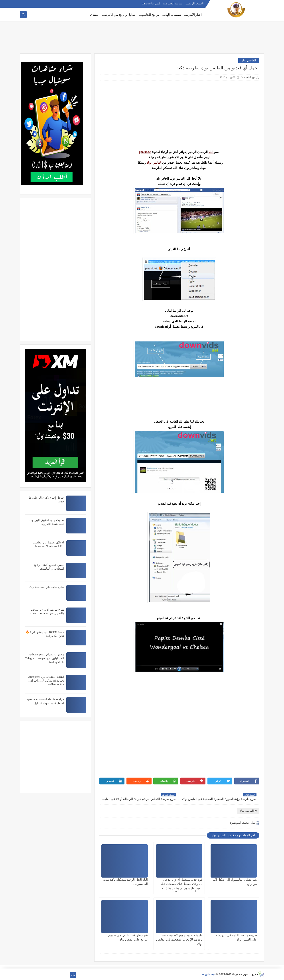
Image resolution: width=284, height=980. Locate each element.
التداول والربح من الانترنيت (119, 15)
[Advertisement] (142, 39)
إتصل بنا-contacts (151, 4)
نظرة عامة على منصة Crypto (47, 587)
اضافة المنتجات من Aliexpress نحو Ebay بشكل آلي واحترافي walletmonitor (46, 681)
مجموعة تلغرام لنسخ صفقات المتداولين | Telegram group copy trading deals (45, 658)
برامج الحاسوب (149, 15)
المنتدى (95, 15)
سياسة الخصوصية (173, 4)
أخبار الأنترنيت (193, 15)
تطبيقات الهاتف (171, 15)
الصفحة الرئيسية (194, 4)
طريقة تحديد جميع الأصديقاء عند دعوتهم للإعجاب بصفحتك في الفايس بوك (179, 940)
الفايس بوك (249, 60)
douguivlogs (208, 974)
